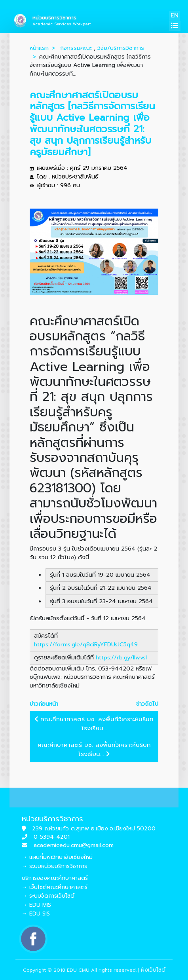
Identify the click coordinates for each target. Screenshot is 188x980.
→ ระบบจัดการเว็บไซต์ (48, 896)
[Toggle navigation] (175, 26)
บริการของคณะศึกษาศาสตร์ (55, 878)
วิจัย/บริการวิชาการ (121, 48)
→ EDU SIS (36, 914)
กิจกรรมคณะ (76, 48)
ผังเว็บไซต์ (153, 970)
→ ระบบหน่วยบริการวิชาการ (54, 866)
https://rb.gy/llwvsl (121, 657)
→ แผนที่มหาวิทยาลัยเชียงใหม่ (57, 857)
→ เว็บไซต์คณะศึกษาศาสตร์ (55, 887)
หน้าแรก (39, 48)
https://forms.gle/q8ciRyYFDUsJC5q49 (86, 644)
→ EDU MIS (36, 905)
